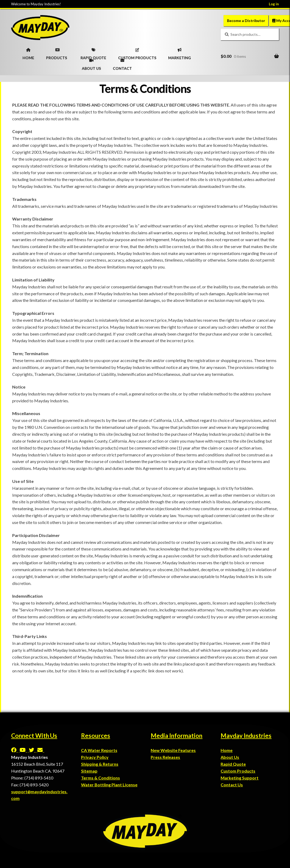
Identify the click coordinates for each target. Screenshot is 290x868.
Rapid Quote (233, 764)
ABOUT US (91, 63)
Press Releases (165, 757)
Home (227, 750)
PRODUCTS (57, 52)
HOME (28, 52)
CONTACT (122, 63)
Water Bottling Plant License (109, 785)
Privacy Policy (95, 757)
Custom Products (238, 771)
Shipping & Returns (100, 764)
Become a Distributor (246, 21)
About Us (230, 757)
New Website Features (173, 750)
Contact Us (232, 785)
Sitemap (89, 771)
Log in (274, 4)
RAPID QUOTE (93, 52)
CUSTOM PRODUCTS (137, 52)
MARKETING (180, 52)
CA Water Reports (99, 750)
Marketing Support (240, 778)
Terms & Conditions (101, 778)
